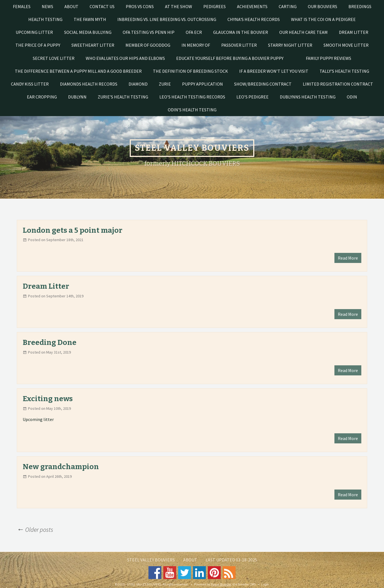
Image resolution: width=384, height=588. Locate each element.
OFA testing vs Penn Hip (149, 32)
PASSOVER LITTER (239, 45)
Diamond (138, 84)
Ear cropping (42, 97)
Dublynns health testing (308, 97)
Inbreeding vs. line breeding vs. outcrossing (167, 19)
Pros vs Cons (140, 6)
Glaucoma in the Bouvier (241, 32)
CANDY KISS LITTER (30, 84)
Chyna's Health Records (254, 19)
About (71, 6)
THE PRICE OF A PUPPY (38, 45)
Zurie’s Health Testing (123, 97)
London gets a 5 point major (73, 230)
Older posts (35, 530)
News (47, 6)
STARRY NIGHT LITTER (290, 45)
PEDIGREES (215, 6)
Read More (348, 258)
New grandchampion (61, 467)
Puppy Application (203, 84)
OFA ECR (194, 32)
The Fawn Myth (90, 19)
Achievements (252, 6)
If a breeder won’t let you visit (274, 71)
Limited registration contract (338, 84)
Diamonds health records (89, 84)
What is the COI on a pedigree (323, 19)
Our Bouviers (323, 6)
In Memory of (196, 45)
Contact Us (102, 6)
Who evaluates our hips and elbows (125, 58)
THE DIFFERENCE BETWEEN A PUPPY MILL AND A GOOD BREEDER (78, 71)
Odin (352, 97)
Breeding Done (50, 343)
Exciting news (48, 399)
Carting (288, 6)
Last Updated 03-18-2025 (231, 560)
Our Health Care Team (303, 32)
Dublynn (77, 97)
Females (22, 6)
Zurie (165, 84)
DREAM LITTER (354, 32)
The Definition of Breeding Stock (190, 71)
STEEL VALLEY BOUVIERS (151, 560)
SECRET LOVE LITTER (54, 58)
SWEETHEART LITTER (93, 45)
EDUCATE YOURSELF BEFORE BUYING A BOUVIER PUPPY (230, 58)
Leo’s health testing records (192, 97)
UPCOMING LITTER (34, 32)
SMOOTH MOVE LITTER (346, 45)
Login (265, 584)
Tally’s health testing (344, 71)
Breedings (360, 6)
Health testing (45, 19)
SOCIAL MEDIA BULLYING (88, 32)
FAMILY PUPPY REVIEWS (329, 58)
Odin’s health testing (192, 110)
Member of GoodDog (148, 45)
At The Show (179, 6)
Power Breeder (221, 584)
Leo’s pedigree (252, 97)
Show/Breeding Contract (263, 84)
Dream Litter (46, 286)
